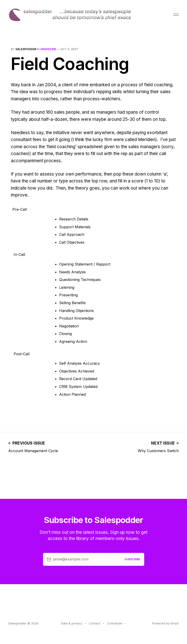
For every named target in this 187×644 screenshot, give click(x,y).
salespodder (26, 49)
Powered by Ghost (165, 623)
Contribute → (117, 623)
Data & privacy (72, 623)
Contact (95, 623)
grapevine (48, 49)
